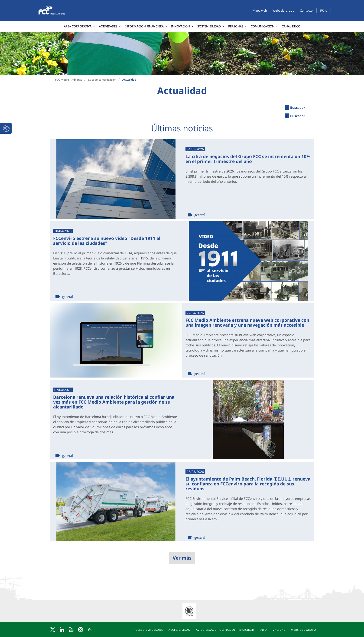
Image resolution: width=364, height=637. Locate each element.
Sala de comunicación (102, 80)
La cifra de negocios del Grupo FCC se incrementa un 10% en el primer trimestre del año (248, 159)
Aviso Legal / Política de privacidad (225, 630)
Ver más (182, 558)
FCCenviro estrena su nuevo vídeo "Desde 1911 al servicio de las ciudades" (107, 241)
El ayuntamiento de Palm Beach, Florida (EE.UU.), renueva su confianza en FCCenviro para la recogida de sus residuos (248, 484)
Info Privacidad (273, 630)
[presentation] (4, 32)
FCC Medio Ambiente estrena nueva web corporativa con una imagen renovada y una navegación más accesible (247, 322)
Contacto (306, 10)
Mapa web (260, 10)
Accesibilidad (179, 630)
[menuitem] (79, 26)
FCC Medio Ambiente (69, 80)
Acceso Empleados (148, 630)
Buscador (295, 107)
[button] (324, 11)
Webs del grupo (283, 10)
